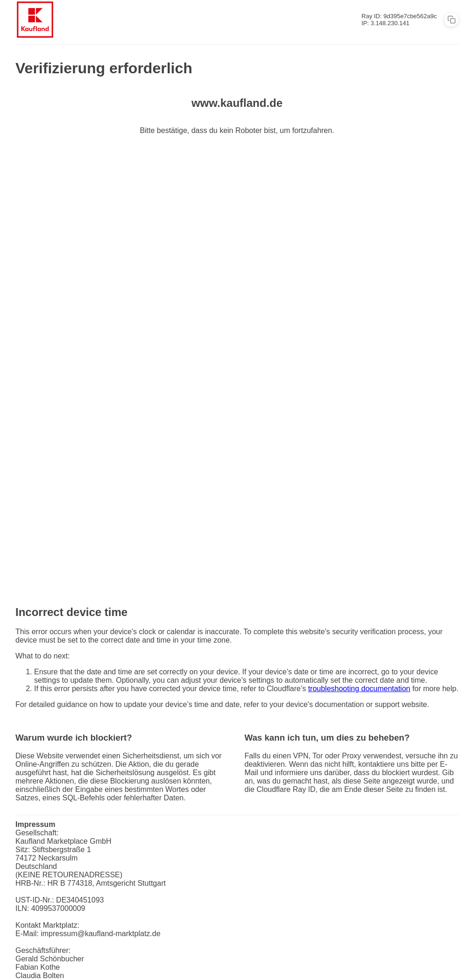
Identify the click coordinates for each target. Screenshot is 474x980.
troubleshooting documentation (359, 689)
